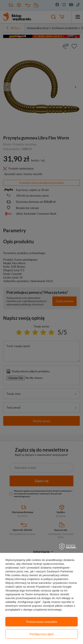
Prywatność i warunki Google (54, 587)
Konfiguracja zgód (41, 634)
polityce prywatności (56, 579)
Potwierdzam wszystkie (42, 622)
